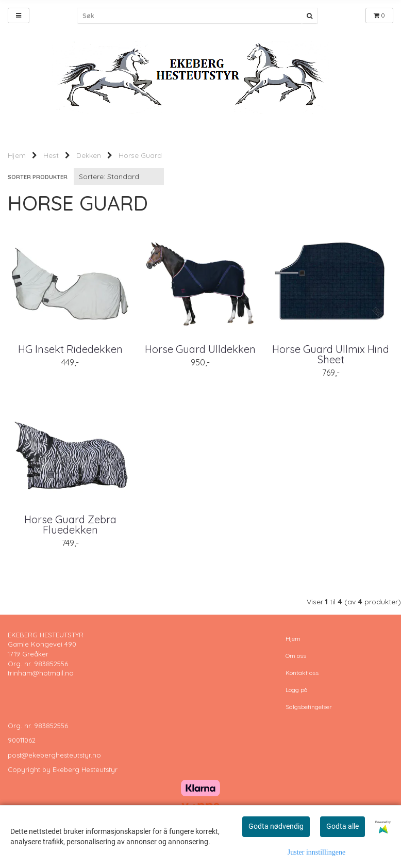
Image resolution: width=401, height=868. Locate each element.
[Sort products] (119, 176)
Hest (51, 155)
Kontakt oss (302, 673)
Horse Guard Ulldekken (200, 349)
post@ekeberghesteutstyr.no (54, 755)
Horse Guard (140, 155)
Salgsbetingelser (309, 707)
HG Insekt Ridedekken (70, 349)
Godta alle (342, 826)
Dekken (89, 155)
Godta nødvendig (276, 826)
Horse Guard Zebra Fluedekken (70, 525)
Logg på (297, 690)
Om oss (296, 656)
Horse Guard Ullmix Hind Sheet (331, 355)
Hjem (17, 155)
